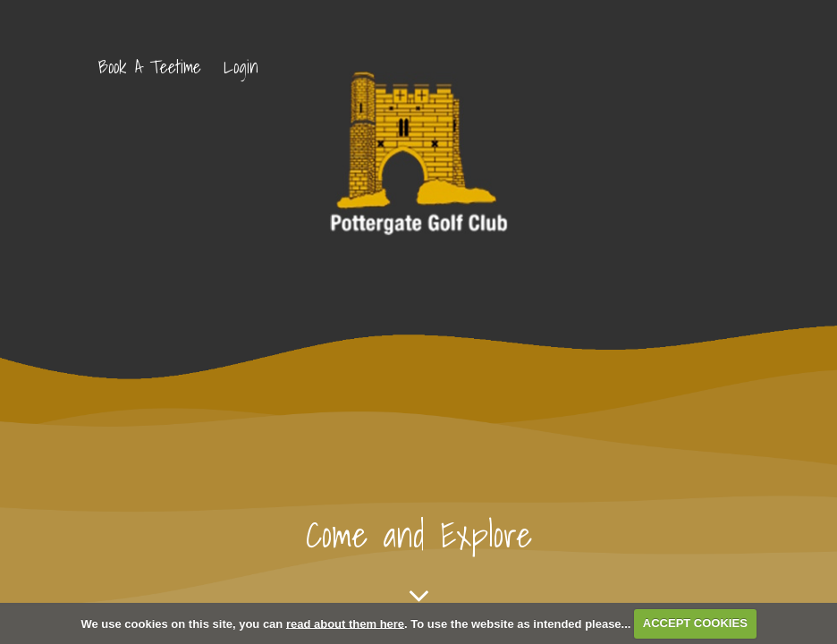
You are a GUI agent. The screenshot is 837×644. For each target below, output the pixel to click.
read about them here (345, 623)
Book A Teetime (150, 67)
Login (241, 67)
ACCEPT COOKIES (695, 623)
